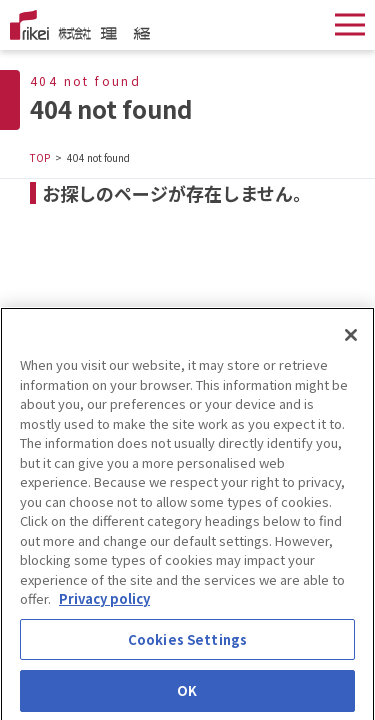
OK (187, 695)
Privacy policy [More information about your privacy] (104, 602)
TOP (40, 157)
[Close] (351, 339)
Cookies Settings (187, 643)
